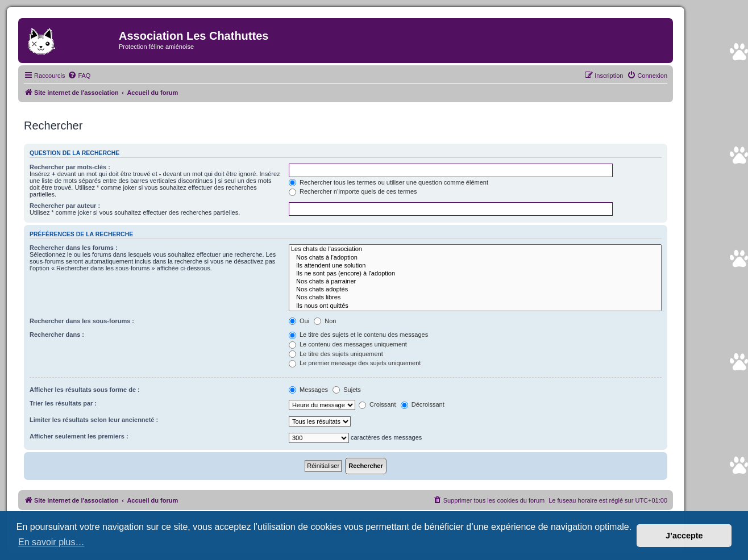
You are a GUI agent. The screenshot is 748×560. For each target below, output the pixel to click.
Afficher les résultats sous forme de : (85, 390)
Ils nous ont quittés (475, 306)
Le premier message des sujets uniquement (355, 363)
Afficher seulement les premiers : (79, 436)
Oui (299, 321)
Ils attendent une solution (475, 266)
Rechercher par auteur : (65, 206)
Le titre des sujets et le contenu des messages (358, 335)
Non (325, 321)
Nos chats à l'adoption (475, 258)
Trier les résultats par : (63, 403)
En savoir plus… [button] (51, 542)
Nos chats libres (475, 298)
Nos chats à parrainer (475, 282)
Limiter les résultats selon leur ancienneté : (94, 420)
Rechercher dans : (57, 335)
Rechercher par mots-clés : (70, 167)
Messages (308, 390)
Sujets (347, 390)
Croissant (377, 404)
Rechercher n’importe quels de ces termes (353, 191)
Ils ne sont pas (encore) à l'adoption (475, 274)
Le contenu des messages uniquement (348, 344)
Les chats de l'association (475, 249)
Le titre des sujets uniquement (336, 354)
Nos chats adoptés (475, 290)
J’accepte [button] (684, 536)
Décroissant (423, 404)
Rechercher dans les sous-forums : (82, 321)
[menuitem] (79, 76)
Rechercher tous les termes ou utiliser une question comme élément (388, 182)
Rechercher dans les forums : (74, 248)
